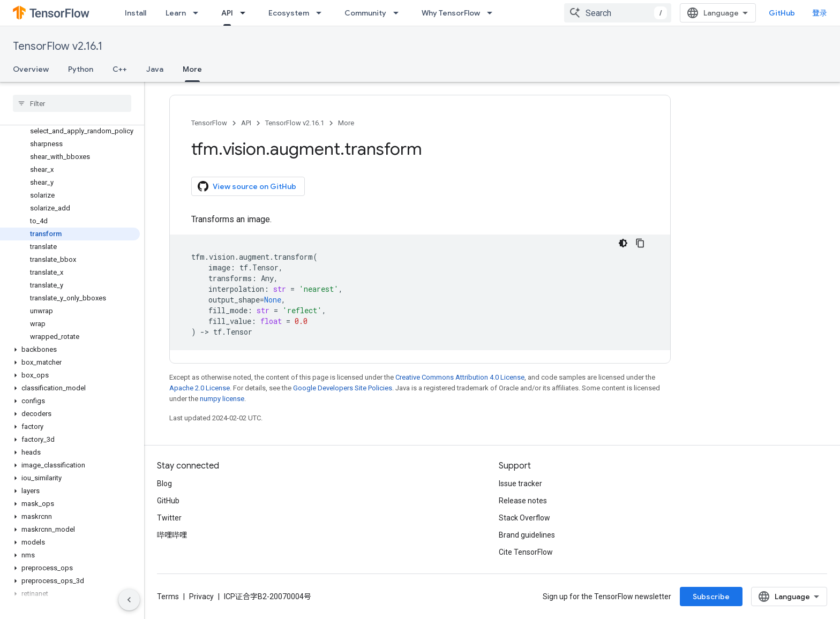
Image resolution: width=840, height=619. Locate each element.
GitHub (782, 13)
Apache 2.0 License (200, 388)
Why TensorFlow (451, 13)
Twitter (169, 518)
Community (365, 13)
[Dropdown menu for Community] (399, 13)
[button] (70, 350)
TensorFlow (209, 123)
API (246, 123)
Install (136, 13)
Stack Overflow (524, 518)
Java (155, 69)
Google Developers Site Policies (343, 388)
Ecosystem (289, 13)
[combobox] (618, 13)
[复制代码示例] (640, 243)
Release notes (523, 501)
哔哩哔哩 (172, 535)
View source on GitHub (247, 186)
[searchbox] (72, 103)
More (346, 123)
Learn (176, 13)
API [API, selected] (227, 13)
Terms (168, 597)
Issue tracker (520, 484)
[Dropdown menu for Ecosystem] (322, 13)
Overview (31, 69)
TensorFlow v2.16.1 (58, 46)
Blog (164, 484)
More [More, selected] (192, 69)
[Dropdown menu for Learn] (199, 13)
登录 (820, 13)
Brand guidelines (527, 535)
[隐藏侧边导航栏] (129, 600)
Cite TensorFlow (526, 552)
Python (81, 69)
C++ (120, 69)
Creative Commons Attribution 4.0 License (460, 377)
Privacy (201, 597)
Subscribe (711, 597)
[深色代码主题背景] (623, 243)
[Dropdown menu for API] (246, 13)
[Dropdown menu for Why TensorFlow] (493, 13)
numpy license (222, 399)
